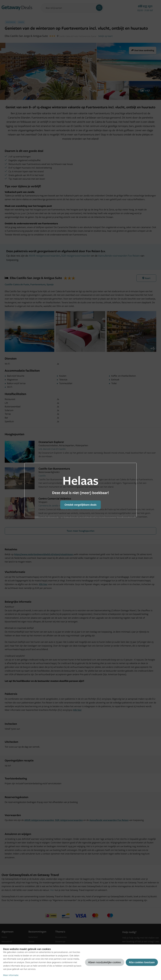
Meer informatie (11, 975)
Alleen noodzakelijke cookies (105, 962)
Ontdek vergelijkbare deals (80, 505)
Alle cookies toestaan (142, 962)
